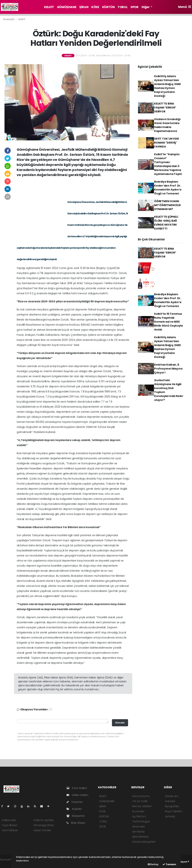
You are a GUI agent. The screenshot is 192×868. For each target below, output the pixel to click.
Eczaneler (138, 811)
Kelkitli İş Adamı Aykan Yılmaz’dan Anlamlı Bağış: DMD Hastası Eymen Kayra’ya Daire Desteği (168, 86)
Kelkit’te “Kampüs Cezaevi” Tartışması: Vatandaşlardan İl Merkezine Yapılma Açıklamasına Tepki (168, 164)
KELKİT (49, 7)
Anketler (170, 801)
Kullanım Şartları (44, 820)
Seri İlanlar (139, 832)
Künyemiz (76, 816)
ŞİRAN (84, 7)
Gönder (120, 723)
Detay (153, 864)
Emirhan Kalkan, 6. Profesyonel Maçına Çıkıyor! (168, 369)
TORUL (123, 7)
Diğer (146, 7)
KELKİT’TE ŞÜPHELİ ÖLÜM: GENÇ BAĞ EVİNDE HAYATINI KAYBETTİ (166, 223)
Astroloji (170, 816)
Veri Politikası (10, 830)
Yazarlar (75, 802)
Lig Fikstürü (139, 816)
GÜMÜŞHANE (67, 7)
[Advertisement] (73, 188)
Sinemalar (139, 827)
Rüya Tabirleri (173, 811)
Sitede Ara (171, 796)
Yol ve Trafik (140, 801)
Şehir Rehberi (140, 837)
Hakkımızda (9, 820)
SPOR (134, 7)
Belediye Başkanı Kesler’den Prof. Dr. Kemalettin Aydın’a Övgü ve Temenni (168, 188)
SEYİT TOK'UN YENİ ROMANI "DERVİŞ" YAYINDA (166, 143)
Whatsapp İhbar (44, 825)
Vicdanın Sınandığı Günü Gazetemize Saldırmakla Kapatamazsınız (167, 125)
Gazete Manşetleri (144, 842)
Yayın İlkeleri (9, 825)
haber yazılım (9, 863)
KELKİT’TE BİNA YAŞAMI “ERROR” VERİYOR (165, 108)
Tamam (169, 864)
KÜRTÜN (108, 7)
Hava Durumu (141, 796)
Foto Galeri (77, 788)
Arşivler (74, 809)
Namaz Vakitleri (142, 806)
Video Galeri (77, 795)
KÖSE (95, 7)
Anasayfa (9, 19)
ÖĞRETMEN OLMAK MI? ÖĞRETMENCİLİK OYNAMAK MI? (168, 205)
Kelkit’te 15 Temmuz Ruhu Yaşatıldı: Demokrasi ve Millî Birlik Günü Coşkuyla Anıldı (168, 322)
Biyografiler (172, 806)
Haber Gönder (42, 830)
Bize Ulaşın (76, 823)
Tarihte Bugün (141, 821)
